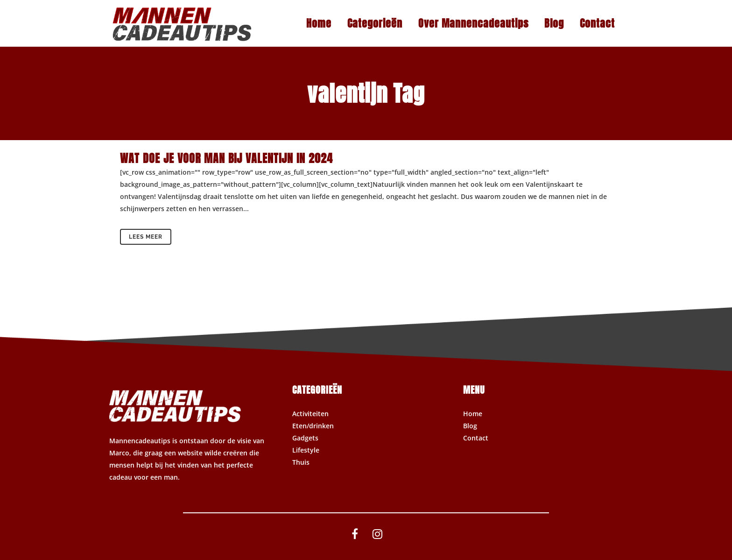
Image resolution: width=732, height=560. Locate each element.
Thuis (301, 462)
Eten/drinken (313, 426)
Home (473, 414)
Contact (476, 438)
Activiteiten (310, 414)
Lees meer (146, 237)
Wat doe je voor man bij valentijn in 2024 (226, 158)
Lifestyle (306, 450)
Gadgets (305, 438)
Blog (470, 426)
